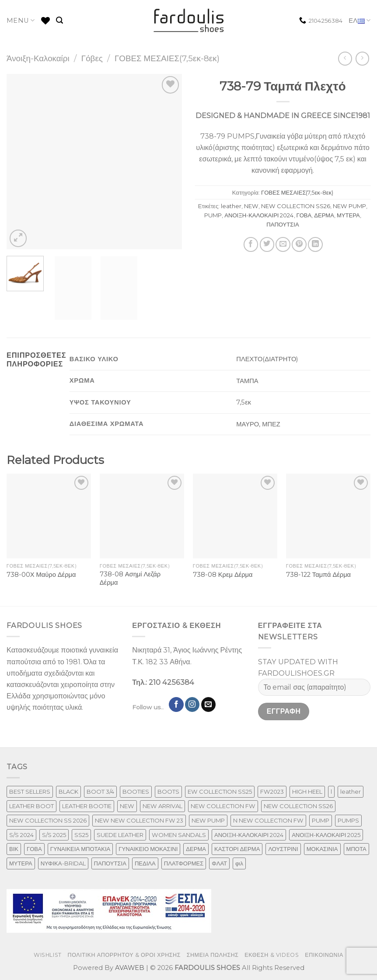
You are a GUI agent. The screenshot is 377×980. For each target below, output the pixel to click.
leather (231, 206)
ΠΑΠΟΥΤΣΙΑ (283, 224)
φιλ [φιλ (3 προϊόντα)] (239, 863)
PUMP (213, 215)
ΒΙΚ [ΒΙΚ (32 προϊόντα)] (14, 849)
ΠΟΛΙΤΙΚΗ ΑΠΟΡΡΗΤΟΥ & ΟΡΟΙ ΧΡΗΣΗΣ (124, 955)
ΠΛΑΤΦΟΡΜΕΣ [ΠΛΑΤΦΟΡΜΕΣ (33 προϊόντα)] (184, 863)
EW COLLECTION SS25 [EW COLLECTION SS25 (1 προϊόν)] (220, 792)
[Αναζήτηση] (59, 20)
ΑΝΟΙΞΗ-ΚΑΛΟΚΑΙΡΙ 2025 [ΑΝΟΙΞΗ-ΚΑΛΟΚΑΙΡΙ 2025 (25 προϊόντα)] (326, 835)
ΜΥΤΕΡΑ (348, 215)
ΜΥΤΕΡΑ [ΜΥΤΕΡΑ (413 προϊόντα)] (21, 863)
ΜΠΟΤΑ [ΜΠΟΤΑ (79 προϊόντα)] (356, 849)
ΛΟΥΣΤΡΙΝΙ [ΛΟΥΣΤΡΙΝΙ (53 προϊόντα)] (283, 849)
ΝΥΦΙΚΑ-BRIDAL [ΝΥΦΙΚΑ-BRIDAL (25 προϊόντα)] (63, 863)
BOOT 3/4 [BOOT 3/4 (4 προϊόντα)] (100, 792)
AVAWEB (130, 968)
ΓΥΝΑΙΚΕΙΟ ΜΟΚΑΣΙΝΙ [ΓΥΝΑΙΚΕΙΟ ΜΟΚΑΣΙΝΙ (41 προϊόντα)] (148, 849)
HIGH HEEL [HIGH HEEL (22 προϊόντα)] (307, 792)
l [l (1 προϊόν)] (331, 792)
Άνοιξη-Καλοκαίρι (38, 58)
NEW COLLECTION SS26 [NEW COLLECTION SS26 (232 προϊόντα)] (298, 806)
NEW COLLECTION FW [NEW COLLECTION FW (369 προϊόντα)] (223, 806)
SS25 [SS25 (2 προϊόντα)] (81, 835)
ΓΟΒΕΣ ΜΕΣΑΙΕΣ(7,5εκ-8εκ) (167, 58)
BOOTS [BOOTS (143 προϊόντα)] (168, 792)
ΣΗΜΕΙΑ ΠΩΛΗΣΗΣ (213, 955)
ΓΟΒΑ (304, 215)
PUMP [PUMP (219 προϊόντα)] (321, 820)
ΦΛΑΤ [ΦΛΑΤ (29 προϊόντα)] (219, 863)
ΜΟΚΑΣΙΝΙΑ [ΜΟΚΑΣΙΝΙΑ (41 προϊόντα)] (322, 849)
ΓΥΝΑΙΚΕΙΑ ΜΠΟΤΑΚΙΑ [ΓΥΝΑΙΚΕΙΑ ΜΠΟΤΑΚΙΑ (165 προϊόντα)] (80, 849)
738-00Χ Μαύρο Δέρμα (41, 575)
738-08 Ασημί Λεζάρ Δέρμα (130, 578)
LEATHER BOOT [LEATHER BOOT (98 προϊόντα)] (31, 806)
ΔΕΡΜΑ (324, 215)
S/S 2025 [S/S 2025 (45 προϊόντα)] (54, 835)
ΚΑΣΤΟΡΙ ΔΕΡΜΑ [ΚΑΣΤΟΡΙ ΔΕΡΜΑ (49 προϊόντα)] (237, 849)
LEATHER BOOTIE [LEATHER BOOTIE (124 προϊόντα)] (87, 806)
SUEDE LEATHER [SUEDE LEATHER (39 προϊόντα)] (120, 835)
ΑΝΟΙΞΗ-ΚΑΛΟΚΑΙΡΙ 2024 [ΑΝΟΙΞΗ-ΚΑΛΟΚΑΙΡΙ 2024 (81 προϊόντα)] (249, 835)
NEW (251, 206)
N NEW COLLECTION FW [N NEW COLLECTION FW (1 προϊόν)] (268, 820)
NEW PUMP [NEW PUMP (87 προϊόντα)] (208, 820)
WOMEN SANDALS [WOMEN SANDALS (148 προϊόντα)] (179, 835)
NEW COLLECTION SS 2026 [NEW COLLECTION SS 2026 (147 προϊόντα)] (48, 820)
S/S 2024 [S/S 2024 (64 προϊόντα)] (21, 835)
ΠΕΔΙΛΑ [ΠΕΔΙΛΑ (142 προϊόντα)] (145, 863)
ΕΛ (360, 21)
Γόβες (92, 58)
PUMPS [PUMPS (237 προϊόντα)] (348, 820)
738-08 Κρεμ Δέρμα (223, 575)
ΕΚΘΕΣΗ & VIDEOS (272, 955)
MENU (21, 20)
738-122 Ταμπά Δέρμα (318, 575)
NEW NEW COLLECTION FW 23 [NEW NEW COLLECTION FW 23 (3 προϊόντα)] (139, 820)
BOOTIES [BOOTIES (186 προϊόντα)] (136, 792)
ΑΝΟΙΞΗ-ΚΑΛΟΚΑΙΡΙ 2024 (259, 215)
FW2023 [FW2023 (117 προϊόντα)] (272, 792)
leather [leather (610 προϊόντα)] (351, 792)
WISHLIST (48, 955)
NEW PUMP (349, 206)
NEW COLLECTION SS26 (296, 206)
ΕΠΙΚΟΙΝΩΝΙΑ (324, 955)
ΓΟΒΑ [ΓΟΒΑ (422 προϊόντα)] (34, 849)
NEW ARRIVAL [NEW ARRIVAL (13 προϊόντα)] (162, 806)
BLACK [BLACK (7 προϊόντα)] (68, 792)
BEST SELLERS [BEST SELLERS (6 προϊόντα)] (30, 792)
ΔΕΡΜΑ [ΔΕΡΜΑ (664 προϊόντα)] (196, 849)
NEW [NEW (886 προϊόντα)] (127, 806)
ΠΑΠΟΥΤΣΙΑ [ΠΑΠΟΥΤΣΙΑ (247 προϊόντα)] (110, 863)
